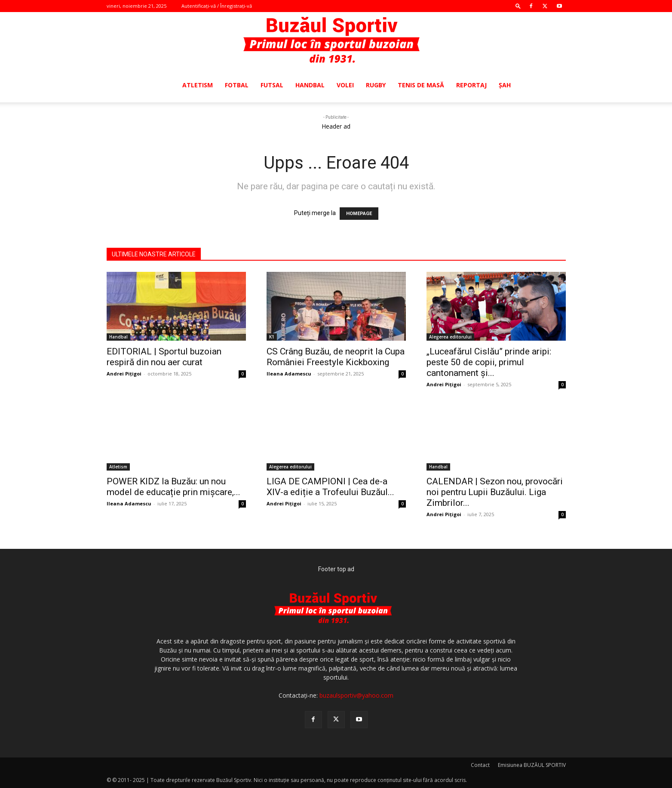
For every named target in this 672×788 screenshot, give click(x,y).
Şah (505, 85)
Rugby (376, 85)
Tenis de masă (421, 85)
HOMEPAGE (359, 214)
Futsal (272, 85)
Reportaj (471, 85)
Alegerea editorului (450, 337)
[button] (518, 6)
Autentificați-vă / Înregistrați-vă (217, 6)
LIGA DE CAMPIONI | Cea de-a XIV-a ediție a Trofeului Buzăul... (330, 487)
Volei (345, 85)
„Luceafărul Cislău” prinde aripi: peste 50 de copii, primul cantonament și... (489, 362)
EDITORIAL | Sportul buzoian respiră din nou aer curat (164, 357)
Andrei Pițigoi (124, 374)
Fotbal (237, 85)
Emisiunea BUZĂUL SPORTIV (532, 765)
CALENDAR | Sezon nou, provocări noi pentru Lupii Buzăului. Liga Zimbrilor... (495, 492)
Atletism (198, 85)
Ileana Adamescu (289, 374)
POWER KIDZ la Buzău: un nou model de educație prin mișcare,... (173, 487)
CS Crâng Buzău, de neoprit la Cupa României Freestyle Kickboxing (336, 357)
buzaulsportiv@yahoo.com (356, 695)
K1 (272, 337)
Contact (480, 765)
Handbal (310, 85)
